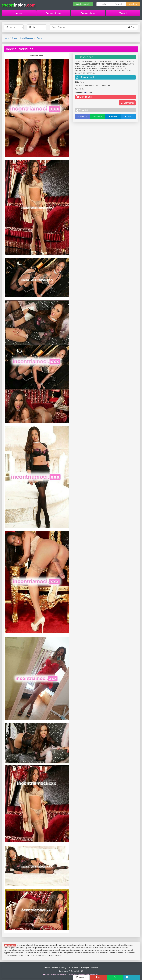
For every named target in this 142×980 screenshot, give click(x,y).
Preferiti (123, 13)
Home (19, 13)
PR (98, 977)
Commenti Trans (88, 13)
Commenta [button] (127, 103)
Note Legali (85, 968)
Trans (14, 38)
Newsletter (133, 4)
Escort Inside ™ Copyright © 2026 (71, 971)
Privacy (63, 968)
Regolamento (73, 968)
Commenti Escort (53, 13)
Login (104, 4)
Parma (39, 38)
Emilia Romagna (27, 38)
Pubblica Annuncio (83, 4)
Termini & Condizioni (51, 968)
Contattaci (95, 968)
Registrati (118, 4)
